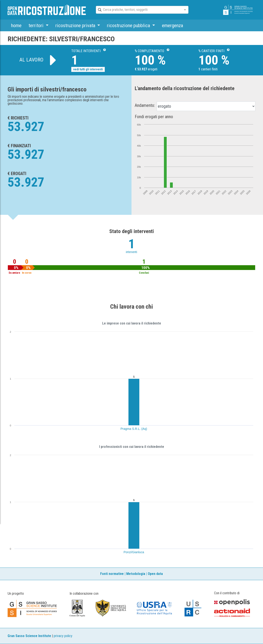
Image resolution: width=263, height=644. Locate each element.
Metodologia (136, 574)
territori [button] (37, 25)
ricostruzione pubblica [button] (129, 25)
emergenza (172, 25)
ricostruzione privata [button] (76, 25)
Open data (155, 574)
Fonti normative (112, 574)
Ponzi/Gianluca (134, 552)
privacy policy (63, 636)
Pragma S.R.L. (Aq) (134, 429)
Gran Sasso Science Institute (29, 636)
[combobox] (138, 10)
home (16, 25)
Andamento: (145, 105)
